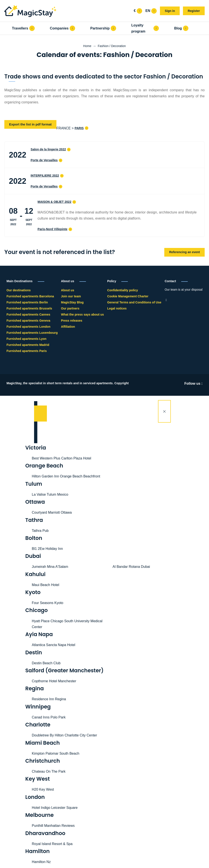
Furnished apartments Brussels (29, 308)
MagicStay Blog (72, 302)
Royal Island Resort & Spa (52, 844)
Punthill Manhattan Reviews (53, 826)
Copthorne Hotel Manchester (54, 681)
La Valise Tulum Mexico (50, 494)
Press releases (72, 321)
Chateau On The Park (49, 771)
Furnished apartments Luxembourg (32, 333)
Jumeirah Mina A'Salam (50, 567)
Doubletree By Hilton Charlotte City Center (65, 735)
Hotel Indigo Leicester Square (55, 808)
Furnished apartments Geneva (28, 321)
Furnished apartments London (28, 327)
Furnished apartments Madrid (28, 345)
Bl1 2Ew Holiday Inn (47, 549)
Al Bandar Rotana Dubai (131, 567)
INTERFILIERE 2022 (45, 176)
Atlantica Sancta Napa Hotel (54, 645)
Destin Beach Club (46, 663)
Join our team (71, 296)
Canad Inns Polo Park (49, 717)
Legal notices (117, 308)
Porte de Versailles (44, 160)
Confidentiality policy (123, 290)
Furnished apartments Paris (27, 351)
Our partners (70, 308)
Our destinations (19, 290)
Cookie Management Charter (128, 296)
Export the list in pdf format (30, 124)
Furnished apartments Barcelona (30, 296)
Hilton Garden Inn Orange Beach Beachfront (66, 476)
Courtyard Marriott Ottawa (52, 512)
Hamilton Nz (41, 862)
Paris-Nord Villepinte (52, 229)
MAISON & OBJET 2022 (54, 202)
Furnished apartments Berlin (27, 302)
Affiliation (68, 327)
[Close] (164, 411)
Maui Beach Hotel (46, 585)
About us (68, 290)
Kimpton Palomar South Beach (56, 753)
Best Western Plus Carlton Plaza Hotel (62, 458)
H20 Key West (43, 789)
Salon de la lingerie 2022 (48, 149)
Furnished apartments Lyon (26, 339)
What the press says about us (82, 314)
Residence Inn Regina (49, 699)
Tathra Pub (40, 531)
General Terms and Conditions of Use (134, 302)
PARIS (79, 128)
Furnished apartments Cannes (28, 314)
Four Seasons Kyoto (48, 603)
